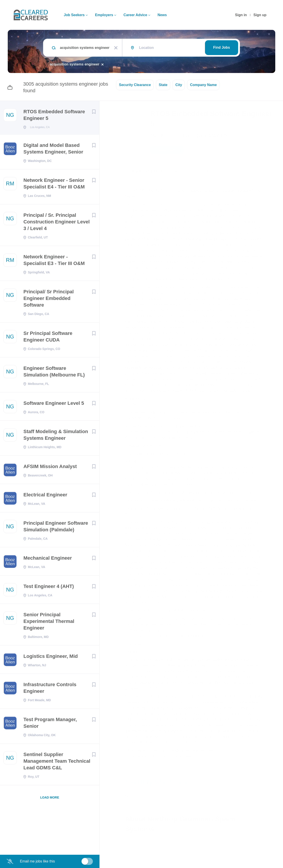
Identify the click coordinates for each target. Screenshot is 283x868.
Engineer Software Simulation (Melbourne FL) (54, 373)
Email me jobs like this (37, 861)
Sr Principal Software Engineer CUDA (48, 338)
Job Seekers (74, 15)
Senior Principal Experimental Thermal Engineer (49, 623)
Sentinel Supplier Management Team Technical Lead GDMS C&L (57, 762)
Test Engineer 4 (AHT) (49, 588)
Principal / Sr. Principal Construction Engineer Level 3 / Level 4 (57, 223)
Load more (50, 799)
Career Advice (135, 15)
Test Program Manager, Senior (50, 724)
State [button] (163, 85)
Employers (104, 15)
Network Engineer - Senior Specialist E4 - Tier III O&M (54, 185)
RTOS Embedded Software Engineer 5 (54, 115)
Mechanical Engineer (48, 559)
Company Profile (140, 849)
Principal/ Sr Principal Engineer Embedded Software (49, 300)
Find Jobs (222, 47)
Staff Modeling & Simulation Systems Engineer (56, 436)
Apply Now (167, 150)
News (162, 15)
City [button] (179, 85)
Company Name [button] (203, 85)
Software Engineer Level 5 (54, 404)
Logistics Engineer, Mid (51, 658)
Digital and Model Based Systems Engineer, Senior (53, 150)
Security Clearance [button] (135, 85)
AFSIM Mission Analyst (50, 468)
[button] (270, 151)
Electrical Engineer (45, 496)
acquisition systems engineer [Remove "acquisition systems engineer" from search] (75, 64)
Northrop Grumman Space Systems (189, 135)
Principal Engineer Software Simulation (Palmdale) (56, 528)
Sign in (241, 15)
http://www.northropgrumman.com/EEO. (175, 742)
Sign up (260, 15)
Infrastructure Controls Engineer (50, 689)
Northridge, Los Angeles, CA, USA (152, 171)
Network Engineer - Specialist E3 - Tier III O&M (54, 261)
